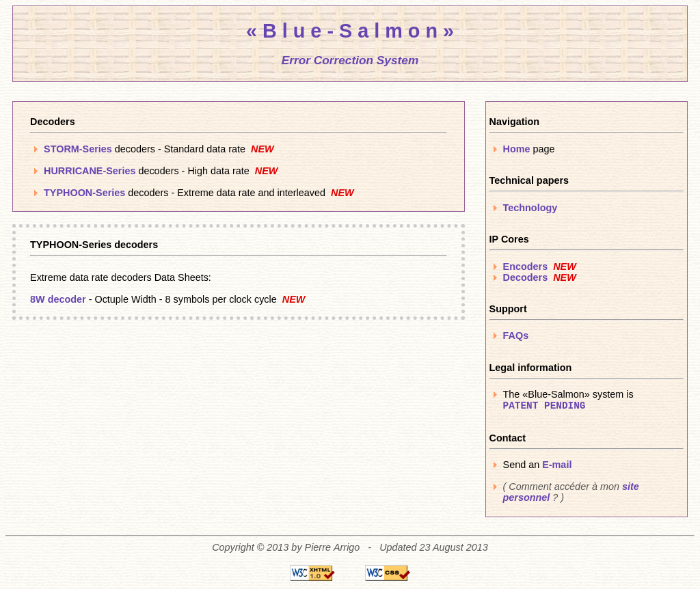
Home (517, 149)
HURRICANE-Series (90, 171)
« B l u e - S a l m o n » (350, 31)
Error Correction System (350, 60)
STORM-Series (78, 149)
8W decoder (58, 299)
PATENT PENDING (544, 406)
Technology (530, 208)
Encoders (526, 266)
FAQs (516, 335)
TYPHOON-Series (84, 193)
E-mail (557, 465)
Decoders (526, 277)
